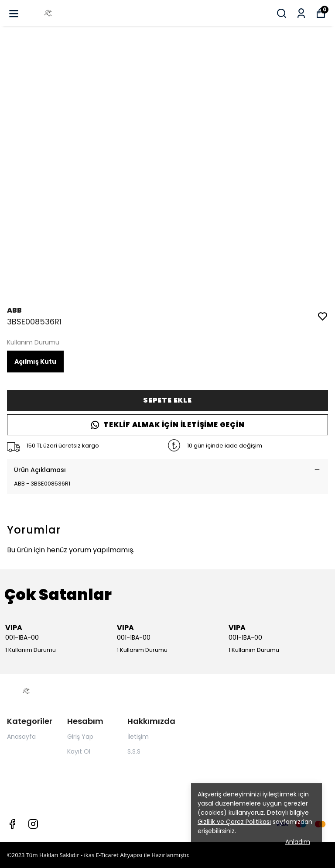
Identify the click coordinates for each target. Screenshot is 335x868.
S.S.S (134, 751)
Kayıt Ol (79, 751)
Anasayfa (21, 737)
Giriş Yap (80, 737)
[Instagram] (33, 824)
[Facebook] (12, 824)
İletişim (138, 737)
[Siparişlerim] (301, 13)
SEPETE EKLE (167, 400)
